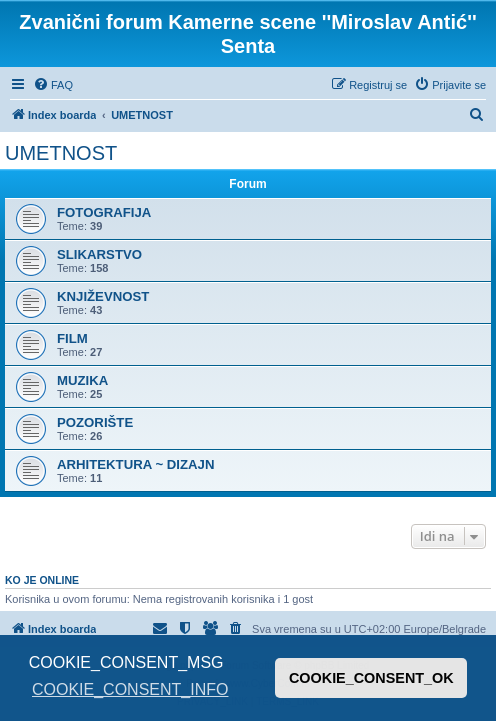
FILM (72, 338)
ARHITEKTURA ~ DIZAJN (135, 464)
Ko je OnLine (42, 580)
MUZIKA (82, 380)
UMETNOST (61, 153)
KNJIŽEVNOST (103, 296)
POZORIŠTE (95, 422)
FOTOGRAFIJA (104, 212)
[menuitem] (53, 85)
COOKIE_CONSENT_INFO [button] (130, 689)
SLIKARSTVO (99, 254)
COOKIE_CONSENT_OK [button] (371, 678)
